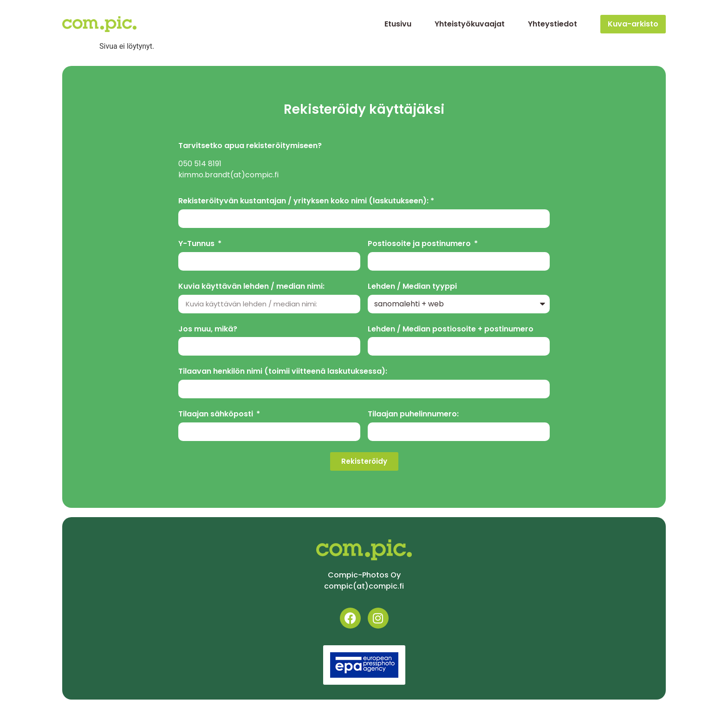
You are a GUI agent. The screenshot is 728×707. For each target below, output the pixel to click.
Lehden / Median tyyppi (412, 287)
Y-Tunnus (197, 244)
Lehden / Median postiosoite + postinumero (451, 329)
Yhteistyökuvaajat (470, 24)
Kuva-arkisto (633, 24)
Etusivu (398, 24)
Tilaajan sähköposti (217, 414)
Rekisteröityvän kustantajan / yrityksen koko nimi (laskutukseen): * (306, 201)
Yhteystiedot (552, 24)
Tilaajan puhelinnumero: (413, 414)
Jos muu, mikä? (208, 329)
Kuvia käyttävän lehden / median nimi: (251, 287)
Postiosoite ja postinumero (420, 244)
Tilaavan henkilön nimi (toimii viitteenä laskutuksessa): (283, 372)
